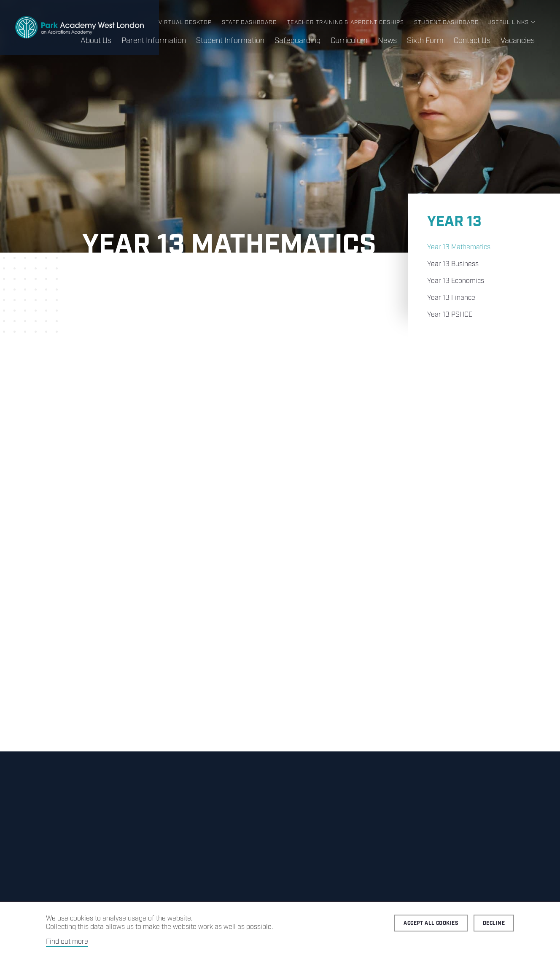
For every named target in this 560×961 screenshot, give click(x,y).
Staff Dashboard (249, 23)
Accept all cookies (431, 923)
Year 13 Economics (456, 281)
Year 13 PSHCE (450, 315)
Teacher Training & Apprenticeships (346, 23)
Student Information (230, 41)
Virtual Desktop (185, 23)
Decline (494, 923)
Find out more (67, 942)
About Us (96, 41)
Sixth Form (425, 41)
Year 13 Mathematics (459, 247)
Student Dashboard (447, 23)
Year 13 (454, 222)
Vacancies (518, 41)
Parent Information (154, 41)
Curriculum (349, 41)
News (387, 41)
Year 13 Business (453, 264)
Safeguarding (297, 41)
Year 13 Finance (451, 298)
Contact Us (472, 41)
